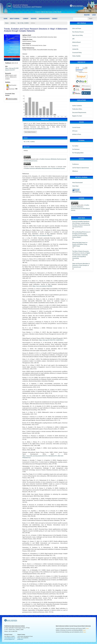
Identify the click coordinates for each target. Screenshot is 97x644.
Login (94, 15)
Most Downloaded (77, 183)
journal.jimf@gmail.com (9, 639)
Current (26, 19)
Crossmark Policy (77, 53)
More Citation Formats (30, 132)
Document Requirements (79, 112)
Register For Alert (77, 116)
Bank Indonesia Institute (18, 626)
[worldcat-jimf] (77, 93)
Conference (76, 164)
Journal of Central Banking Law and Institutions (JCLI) (69, 632)
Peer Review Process (78, 32)
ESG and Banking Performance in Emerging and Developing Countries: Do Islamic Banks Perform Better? (81, 235)
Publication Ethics (77, 109)
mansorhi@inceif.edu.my (10, 638)
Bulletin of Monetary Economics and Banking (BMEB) (69, 630)
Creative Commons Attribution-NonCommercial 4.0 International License (45, 168)
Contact (55, 19)
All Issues (75, 131)
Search (91, 19)
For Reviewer (76, 149)
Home (6, 19)
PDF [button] (12, 59)
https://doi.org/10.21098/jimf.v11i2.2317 (12, 69)
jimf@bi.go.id (20, 639)
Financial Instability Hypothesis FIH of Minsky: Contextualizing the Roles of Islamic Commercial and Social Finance (81, 224)
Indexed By (75, 49)
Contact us (75, 46)
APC (73, 39)
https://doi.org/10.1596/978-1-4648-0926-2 (51, 340)
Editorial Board (76, 42)
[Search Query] (80, 19)
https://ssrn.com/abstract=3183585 (42, 286)
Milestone (75, 171)
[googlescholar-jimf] (76, 89)
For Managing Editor (78, 153)
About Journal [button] (15, 19)
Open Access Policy (78, 35)
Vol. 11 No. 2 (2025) (23, 23)
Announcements (44, 19)
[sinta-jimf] (81, 82)
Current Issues (76, 127)
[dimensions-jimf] (86, 86)
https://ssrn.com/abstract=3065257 (42, 235)
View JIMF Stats (77, 192)
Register (87, 15)
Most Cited (75, 186)
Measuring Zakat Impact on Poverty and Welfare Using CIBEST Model (80, 244)
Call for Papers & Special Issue (81, 168)
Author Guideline (77, 106)
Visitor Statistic (76, 56)
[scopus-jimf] (81, 70)
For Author (75, 146)
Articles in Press (77, 134)
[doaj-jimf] (76, 86)
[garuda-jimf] (86, 89)
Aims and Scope (77, 28)
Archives (34, 19)
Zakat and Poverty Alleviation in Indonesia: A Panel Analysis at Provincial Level (81, 265)
